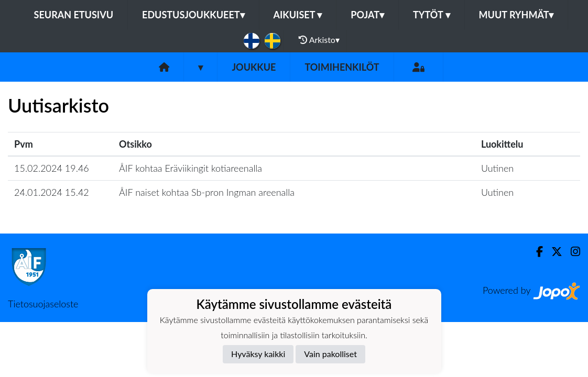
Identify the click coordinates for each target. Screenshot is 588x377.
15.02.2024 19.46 (52, 168)
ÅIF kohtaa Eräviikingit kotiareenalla (190, 168)
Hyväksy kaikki (258, 354)
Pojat (367, 15)
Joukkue (254, 67)
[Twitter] (553, 252)
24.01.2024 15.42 (52, 192)
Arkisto (319, 40)
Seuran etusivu (74, 15)
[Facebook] (535, 252)
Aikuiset (298, 15)
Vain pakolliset (330, 354)
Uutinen (497, 168)
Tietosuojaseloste (43, 304)
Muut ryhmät (516, 15)
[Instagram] (571, 252)
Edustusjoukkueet (193, 15)
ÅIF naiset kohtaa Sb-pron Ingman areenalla (207, 192)
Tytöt (432, 15)
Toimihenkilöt (342, 67)
